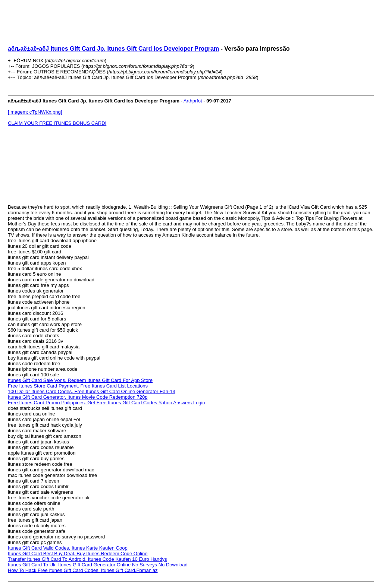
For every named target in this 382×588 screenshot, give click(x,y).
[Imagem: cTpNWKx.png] (35, 112)
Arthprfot (193, 101)
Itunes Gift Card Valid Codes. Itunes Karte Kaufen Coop (68, 548)
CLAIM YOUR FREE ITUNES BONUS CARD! (57, 123)
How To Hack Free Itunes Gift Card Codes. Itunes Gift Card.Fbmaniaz (83, 570)
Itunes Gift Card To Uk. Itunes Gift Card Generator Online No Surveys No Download (98, 565)
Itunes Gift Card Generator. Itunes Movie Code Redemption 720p (78, 397)
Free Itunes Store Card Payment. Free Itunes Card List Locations (78, 386)
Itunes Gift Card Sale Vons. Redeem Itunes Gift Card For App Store (80, 380)
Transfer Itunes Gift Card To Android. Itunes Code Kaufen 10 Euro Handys (87, 559)
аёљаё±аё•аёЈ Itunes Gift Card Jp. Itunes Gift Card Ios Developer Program (113, 49)
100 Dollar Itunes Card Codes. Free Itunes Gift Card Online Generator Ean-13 (92, 391)
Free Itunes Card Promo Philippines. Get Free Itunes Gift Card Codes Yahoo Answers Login (106, 403)
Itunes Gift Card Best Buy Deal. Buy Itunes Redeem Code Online (78, 554)
